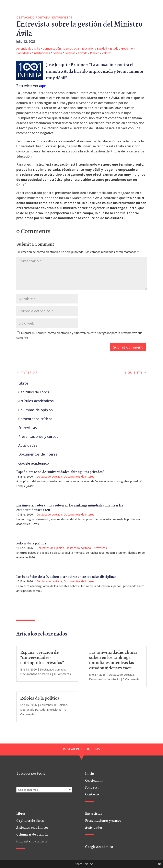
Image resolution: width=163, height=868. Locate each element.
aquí (43, 86)
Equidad (102, 48)
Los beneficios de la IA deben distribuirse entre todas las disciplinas (66, 577)
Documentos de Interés (79, 476)
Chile (37, 48)
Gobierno (127, 48)
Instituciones (42, 53)
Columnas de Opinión (50, 548)
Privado (83, 53)
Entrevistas (62, 17)
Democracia (71, 48)
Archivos (22, 785)
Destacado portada (33, 17)
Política (57, 53)
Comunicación (52, 48)
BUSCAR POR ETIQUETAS (82, 749)
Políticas (70, 53)
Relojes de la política (31, 543)
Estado (114, 48)
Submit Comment (128, 347)
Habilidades (24, 53)
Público (95, 53)
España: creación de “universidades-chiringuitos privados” (60, 472)
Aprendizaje (24, 48)
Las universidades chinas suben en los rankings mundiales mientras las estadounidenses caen (70, 508)
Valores (107, 53)
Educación (88, 48)
